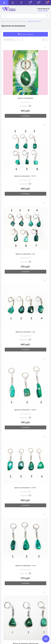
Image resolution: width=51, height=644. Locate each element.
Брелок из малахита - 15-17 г (25, 176)
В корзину (26, 116)
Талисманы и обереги (12, 21)
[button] (21, 3)
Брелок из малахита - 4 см (26, 566)
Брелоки (23, 21)
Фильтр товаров (25, 34)
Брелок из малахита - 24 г (26, 332)
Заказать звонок (43, 10)
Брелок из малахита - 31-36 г (25, 488)
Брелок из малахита (25, 98)
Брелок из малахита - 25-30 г (25, 410)
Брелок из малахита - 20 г (26, 254)
